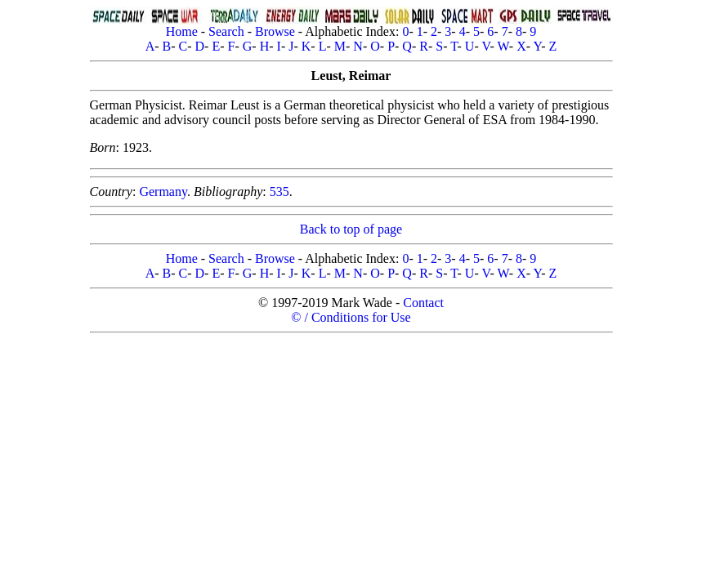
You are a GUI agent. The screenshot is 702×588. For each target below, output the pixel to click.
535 (279, 192)
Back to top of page (351, 229)
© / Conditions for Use (351, 317)
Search (226, 31)
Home (182, 31)
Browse (275, 31)
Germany (163, 192)
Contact (423, 303)
